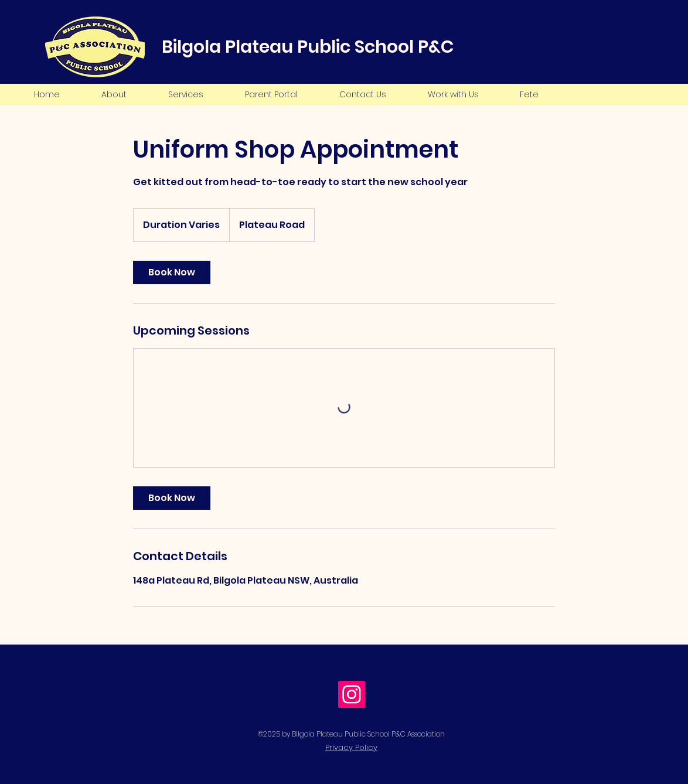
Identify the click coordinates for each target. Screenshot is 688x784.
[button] (114, 94)
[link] (172, 272)
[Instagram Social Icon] (352, 694)
